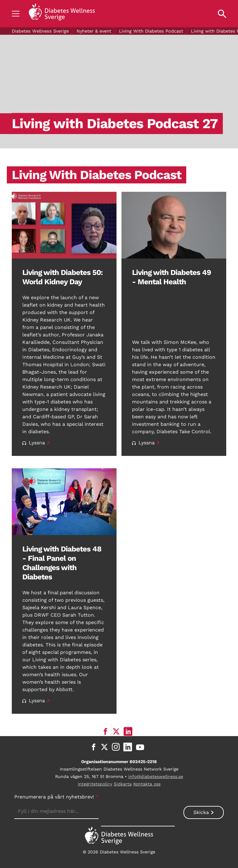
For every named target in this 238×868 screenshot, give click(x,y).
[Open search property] (222, 14)
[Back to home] (62, 14)
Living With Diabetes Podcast (151, 31)
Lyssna (34, 443)
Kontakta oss (147, 784)
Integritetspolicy (95, 784)
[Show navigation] (16, 14)
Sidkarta (123, 784)
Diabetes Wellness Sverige (40, 31)
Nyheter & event (94, 31)
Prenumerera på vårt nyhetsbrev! (56, 797)
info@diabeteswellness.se (156, 776)
